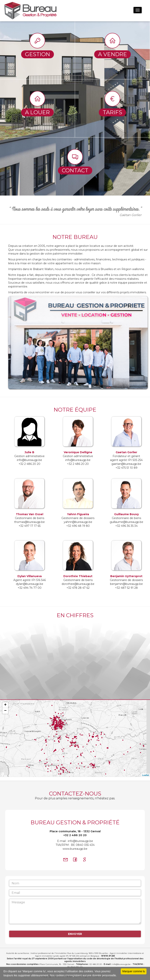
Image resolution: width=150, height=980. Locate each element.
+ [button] (5, 705)
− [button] (5, 711)
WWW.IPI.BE (108, 956)
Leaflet (146, 775)
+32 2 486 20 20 (75, 835)
